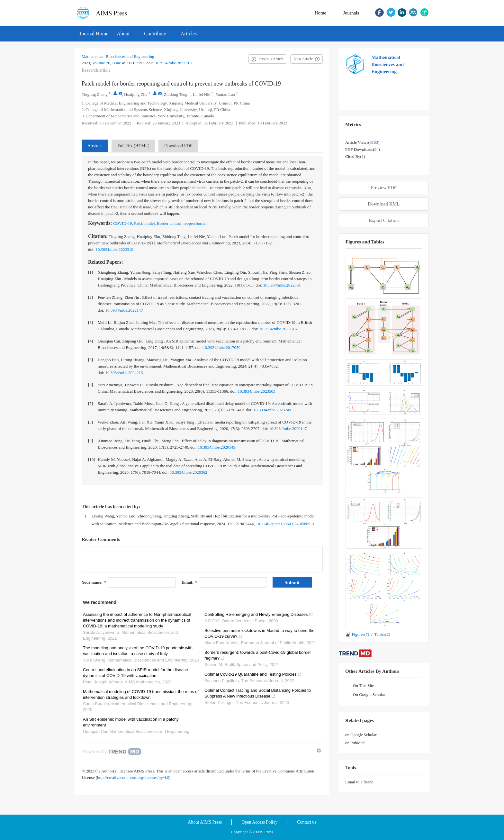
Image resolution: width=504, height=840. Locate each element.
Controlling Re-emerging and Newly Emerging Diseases (259, 614)
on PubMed (355, 743)
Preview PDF (384, 187)
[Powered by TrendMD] (112, 752)
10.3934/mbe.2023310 (173, 63)
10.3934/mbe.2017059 (222, 347)
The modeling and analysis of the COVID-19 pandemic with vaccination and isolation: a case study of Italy (138, 651)
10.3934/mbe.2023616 (278, 329)
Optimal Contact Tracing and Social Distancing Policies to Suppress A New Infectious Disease (258, 693)
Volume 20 (101, 63)
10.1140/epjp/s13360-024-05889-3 (285, 524)
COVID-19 (123, 223)
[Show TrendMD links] (319, 751)
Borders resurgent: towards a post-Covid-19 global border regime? (258, 655)
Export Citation (384, 220)
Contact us (307, 822)
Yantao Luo (225, 94)
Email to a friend (359, 782)
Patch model (144, 223)
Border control (169, 223)
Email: (189, 582)
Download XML (384, 204)
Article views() (362, 142)
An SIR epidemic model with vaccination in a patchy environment (131, 722)
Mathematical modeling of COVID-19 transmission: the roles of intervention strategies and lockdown (141, 694)
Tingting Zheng (95, 94)
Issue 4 (118, 63)
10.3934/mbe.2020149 (216, 447)
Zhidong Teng (176, 94)
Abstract (95, 146)
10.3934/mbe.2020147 (288, 429)
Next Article (303, 59)
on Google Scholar (361, 735)
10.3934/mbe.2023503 (257, 391)
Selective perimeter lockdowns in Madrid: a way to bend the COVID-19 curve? (260, 633)
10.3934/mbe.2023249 (272, 410)
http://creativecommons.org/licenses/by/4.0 (133, 777)
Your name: (94, 582)
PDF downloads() (363, 149)
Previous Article (271, 59)
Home (321, 13)
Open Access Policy (259, 822)
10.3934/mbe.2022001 (282, 285)
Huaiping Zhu (136, 94)
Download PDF (178, 146)
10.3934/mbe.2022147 (124, 310)
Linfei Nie (202, 94)
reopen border (195, 223)
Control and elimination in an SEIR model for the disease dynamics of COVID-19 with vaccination (135, 673)
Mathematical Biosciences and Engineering (118, 56)
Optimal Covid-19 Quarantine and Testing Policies (253, 674)
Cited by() (355, 156)
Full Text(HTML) (133, 146)
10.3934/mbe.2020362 (189, 472)
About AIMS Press (205, 822)
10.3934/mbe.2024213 (124, 373)
